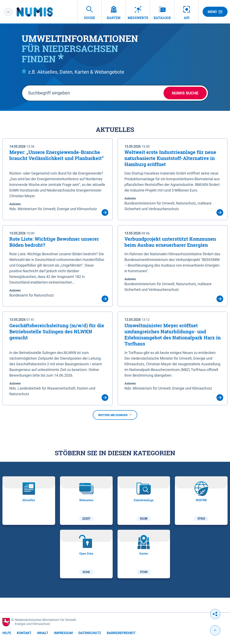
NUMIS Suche (185, 93)
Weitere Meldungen (115, 415)
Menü (215, 12)
